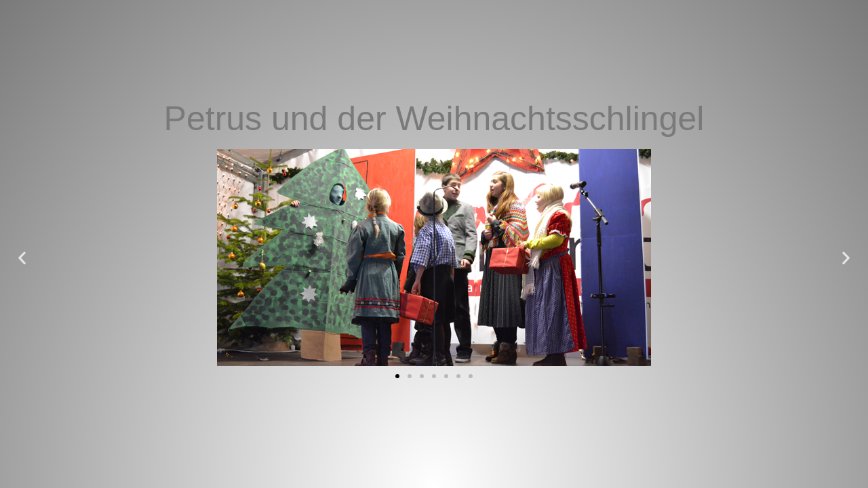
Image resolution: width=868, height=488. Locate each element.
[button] (22, 258)
